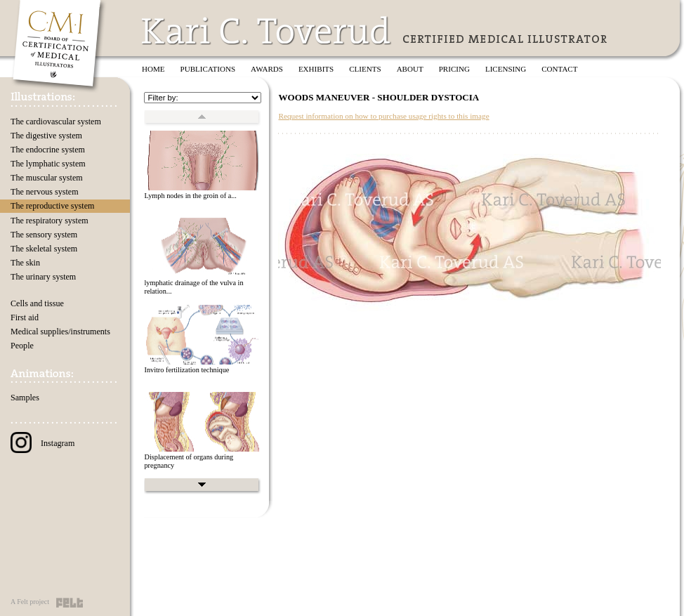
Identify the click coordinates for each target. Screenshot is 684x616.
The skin (25, 263)
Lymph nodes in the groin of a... (190, 196)
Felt (70, 603)
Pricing (454, 69)
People (22, 346)
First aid (25, 317)
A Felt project (30, 602)
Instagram (42, 443)
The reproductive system (52, 206)
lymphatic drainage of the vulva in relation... (193, 287)
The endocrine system (48, 150)
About (410, 69)
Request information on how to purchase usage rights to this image (383, 116)
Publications (208, 69)
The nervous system (45, 192)
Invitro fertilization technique (186, 370)
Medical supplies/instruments (60, 332)
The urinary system (43, 277)
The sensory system (44, 235)
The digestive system (46, 136)
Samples (25, 398)
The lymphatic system (48, 164)
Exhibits (316, 69)
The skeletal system (44, 249)
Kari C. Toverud (267, 31)
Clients (365, 69)
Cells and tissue (37, 303)
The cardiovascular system (56, 122)
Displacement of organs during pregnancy (189, 461)
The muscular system (47, 178)
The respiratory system (50, 221)
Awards (267, 69)
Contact (559, 69)
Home (153, 69)
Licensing (506, 69)
